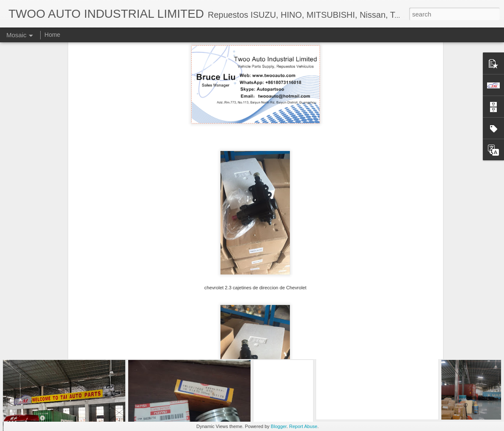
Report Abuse (303, 426)
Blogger (279, 426)
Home (52, 35)
